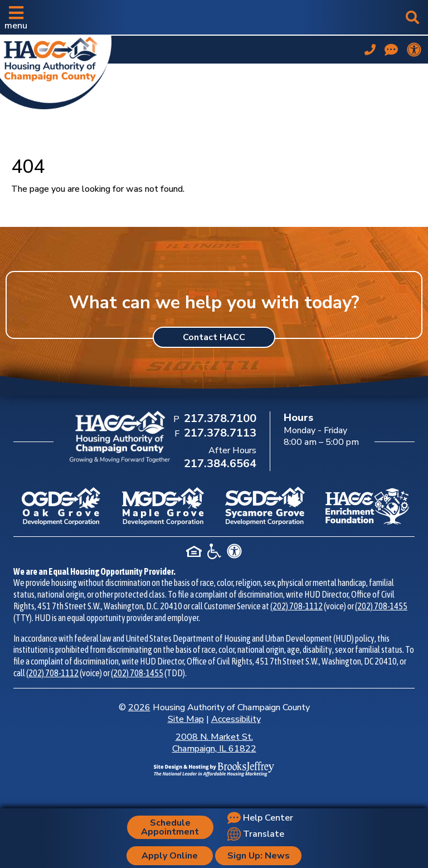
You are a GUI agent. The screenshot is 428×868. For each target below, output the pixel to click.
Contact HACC (214, 337)
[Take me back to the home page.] (56, 70)
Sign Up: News (259, 856)
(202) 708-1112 (296, 606)
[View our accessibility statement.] (414, 50)
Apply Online (170, 856)
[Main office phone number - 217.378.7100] (370, 50)
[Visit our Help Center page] (391, 50)
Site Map (186, 719)
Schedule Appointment (170, 827)
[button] (16, 17)
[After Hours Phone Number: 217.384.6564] (219, 464)
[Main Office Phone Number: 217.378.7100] (219, 419)
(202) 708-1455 (381, 606)
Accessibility (236, 719)
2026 (139, 707)
